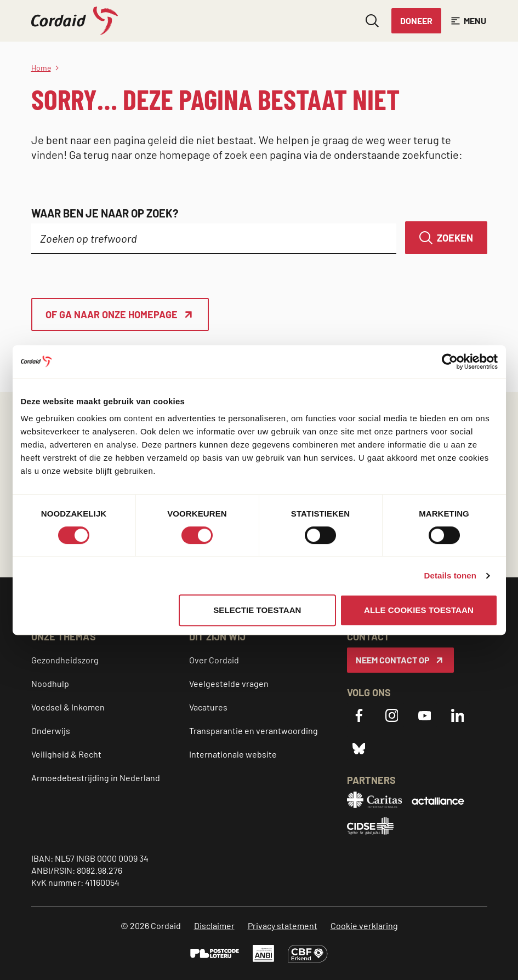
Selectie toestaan (257, 610)
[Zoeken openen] (372, 21)
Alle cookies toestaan (419, 610)
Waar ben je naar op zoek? (105, 213)
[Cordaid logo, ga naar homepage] (75, 21)
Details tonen (450, 575)
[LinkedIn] (458, 715)
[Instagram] (392, 715)
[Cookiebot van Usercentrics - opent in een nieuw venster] (450, 362)
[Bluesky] (359, 748)
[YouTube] (425, 715)
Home (41, 68)
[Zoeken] (446, 238)
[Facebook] (359, 715)
